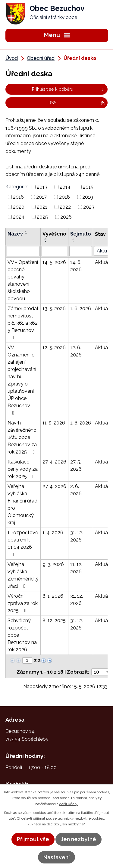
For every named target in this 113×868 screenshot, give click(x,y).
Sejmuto (81, 234)
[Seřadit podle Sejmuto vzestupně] (74, 239)
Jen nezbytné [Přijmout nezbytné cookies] (78, 839)
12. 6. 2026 (76, 351)
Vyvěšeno (54, 234)
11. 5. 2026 (54, 423)
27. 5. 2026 (76, 465)
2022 (65, 207)
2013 (42, 187)
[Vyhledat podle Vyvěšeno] (54, 251)
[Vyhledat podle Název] (23, 251)
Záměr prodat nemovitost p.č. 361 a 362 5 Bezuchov (23, 323)
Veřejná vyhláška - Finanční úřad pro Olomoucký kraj (22, 504)
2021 (42, 207)
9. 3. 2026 (53, 564)
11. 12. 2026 (76, 568)
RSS (77, 103)
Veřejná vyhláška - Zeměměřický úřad (23, 575)
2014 (65, 187)
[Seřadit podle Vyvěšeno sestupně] (46, 241)
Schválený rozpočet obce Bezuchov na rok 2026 (22, 635)
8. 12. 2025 (54, 621)
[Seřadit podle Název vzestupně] (26, 232)
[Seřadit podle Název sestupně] (26, 234)
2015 (88, 187)
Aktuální (104, 262)
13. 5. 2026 (54, 309)
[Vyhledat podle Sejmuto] (81, 251)
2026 (66, 217)
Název (15, 234)
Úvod (12, 58)
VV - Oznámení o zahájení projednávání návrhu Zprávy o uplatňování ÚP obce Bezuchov (22, 380)
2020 (19, 207)
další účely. (69, 804)
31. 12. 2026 (77, 536)
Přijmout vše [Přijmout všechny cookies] (33, 839)
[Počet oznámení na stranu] (101, 672)
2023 (89, 207)
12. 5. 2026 (54, 348)
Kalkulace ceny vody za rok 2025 (23, 469)
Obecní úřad (41, 58)
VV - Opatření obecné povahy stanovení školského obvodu (23, 280)
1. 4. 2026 (53, 533)
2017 (41, 197)
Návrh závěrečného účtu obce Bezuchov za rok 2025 (22, 437)
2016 (18, 197)
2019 (88, 197)
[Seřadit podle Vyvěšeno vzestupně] (46, 239)
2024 (19, 217)
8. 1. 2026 (53, 596)
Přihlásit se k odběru (69, 89)
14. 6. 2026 (76, 266)
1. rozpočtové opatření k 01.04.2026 (23, 543)
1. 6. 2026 (81, 309)
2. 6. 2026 (76, 490)
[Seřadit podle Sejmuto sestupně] (74, 241)
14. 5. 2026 (54, 262)
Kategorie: (17, 187)
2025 (42, 217)
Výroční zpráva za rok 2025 (23, 603)
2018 (64, 197)
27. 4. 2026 (54, 462)
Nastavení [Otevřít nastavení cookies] (56, 857)
